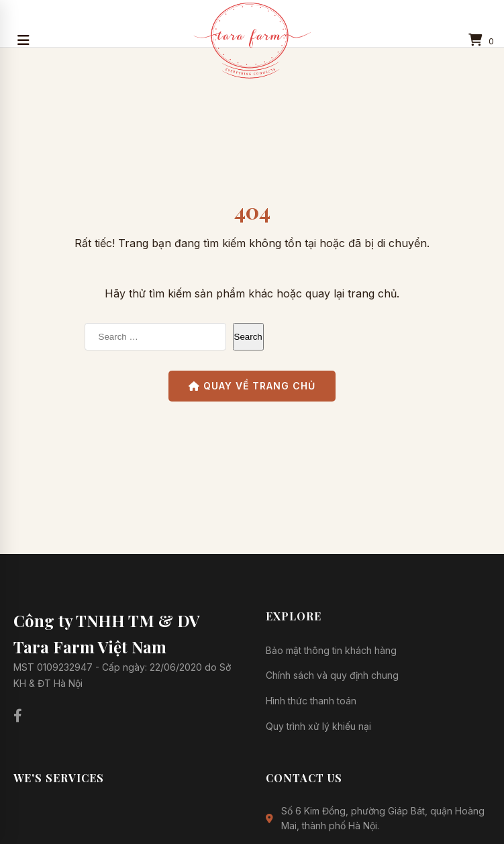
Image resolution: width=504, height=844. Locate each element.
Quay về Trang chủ (252, 386)
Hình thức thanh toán (311, 701)
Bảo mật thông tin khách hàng (331, 650)
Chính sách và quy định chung (332, 675)
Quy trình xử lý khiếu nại (318, 726)
